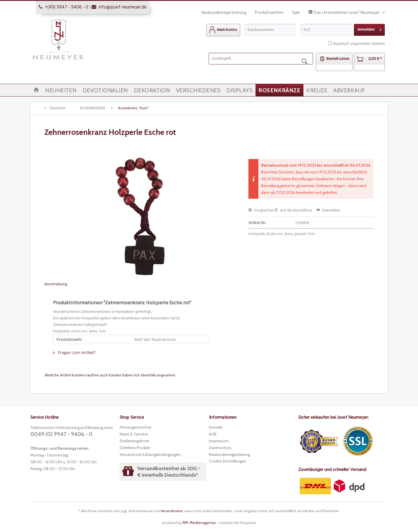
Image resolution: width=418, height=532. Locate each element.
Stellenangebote (134, 441)
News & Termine (134, 434)
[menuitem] (223, 30)
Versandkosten (172, 511)
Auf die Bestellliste (293, 211)
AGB (213, 434)
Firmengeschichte (135, 427)
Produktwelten (269, 13)
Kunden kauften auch (90, 375)
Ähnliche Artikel (58, 375)
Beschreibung (56, 284)
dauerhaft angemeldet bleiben (359, 44)
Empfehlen (328, 211)
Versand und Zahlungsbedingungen (150, 454)
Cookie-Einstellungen (228, 461)
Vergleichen (261, 211)
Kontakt (216, 427)
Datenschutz (220, 448)
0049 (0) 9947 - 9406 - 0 (61, 434)
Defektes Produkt (135, 448)
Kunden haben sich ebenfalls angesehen (142, 375)
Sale (296, 13)
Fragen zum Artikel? (74, 352)
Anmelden (369, 29)
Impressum (219, 441)
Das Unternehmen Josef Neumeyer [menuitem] (345, 13)
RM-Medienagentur (199, 523)
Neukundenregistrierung (224, 13)
